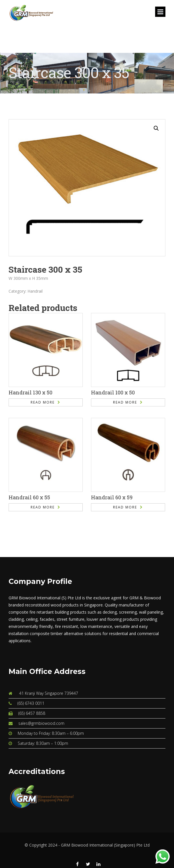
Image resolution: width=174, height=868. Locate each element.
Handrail (35, 291)
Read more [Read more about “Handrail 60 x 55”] (43, 507)
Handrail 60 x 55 (29, 497)
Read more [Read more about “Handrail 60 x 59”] (125, 507)
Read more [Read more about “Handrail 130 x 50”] (43, 402)
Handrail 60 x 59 (112, 497)
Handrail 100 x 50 (113, 392)
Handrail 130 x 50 (30, 392)
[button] (156, 128)
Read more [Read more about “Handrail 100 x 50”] (125, 402)
